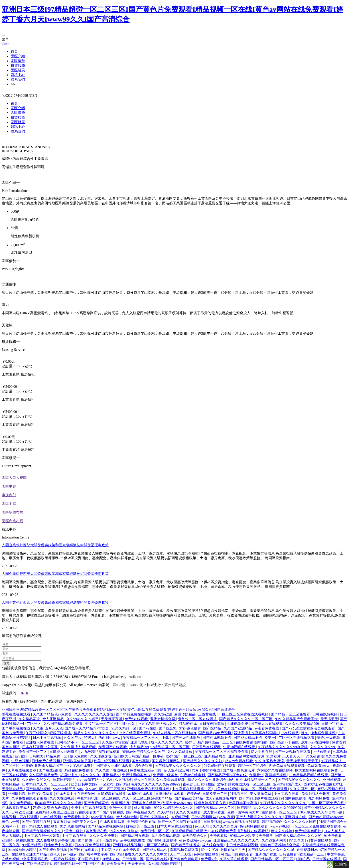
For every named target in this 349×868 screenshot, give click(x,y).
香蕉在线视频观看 (16, 714)
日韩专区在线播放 (327, 859)
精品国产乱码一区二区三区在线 (79, 864)
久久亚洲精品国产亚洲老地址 (126, 742)
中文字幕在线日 (75, 836)
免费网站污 (121, 803)
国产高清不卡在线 (285, 742)
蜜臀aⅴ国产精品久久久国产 (144, 752)
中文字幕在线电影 (80, 766)
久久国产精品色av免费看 (53, 714)
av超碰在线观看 (141, 794)
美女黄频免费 (261, 794)
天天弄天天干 (293, 756)
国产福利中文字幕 (94, 854)
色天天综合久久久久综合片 (217, 826)
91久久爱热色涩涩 (270, 761)
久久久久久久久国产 (301, 822)
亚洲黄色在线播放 (146, 803)
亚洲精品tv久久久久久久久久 (237, 840)
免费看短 (256, 775)
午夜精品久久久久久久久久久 (283, 803)
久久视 (38, 728)
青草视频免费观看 (185, 850)
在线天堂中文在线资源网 (76, 794)
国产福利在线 (157, 859)
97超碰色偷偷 (191, 728)
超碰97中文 (69, 775)
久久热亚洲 (163, 714)
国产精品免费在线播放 (134, 714)
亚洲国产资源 (266, 854)
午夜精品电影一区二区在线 (99, 798)
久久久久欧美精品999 (302, 724)
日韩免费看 (288, 854)
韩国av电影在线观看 (237, 854)
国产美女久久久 (85, 822)
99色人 (55, 854)
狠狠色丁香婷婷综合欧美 (280, 845)
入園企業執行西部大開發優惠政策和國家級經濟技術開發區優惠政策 (55, 545)
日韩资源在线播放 (112, 794)
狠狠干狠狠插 (61, 733)
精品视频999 (272, 822)
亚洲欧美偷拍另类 (77, 761)
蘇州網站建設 (175, 685)
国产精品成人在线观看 (40, 826)
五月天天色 (54, 728)
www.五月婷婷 (103, 817)
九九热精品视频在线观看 (101, 752)
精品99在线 (188, 724)
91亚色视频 (21, 761)
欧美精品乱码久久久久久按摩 (59, 803)
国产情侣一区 (89, 840)
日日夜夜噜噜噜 (212, 724)
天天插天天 (329, 719)
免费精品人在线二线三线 (55, 812)
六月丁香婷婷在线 (206, 770)
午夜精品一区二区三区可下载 (146, 738)
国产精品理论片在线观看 (259, 798)
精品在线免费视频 (79, 770)
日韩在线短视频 (325, 714)
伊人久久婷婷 (282, 831)
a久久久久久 (91, 775)
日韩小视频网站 (204, 817)
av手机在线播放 (133, 840)
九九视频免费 (319, 798)
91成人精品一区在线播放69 (175, 733)
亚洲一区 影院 (121, 808)
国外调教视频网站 (166, 761)
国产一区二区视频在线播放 (180, 822)
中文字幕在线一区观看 (42, 836)
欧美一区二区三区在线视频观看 (290, 738)
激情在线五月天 (233, 850)
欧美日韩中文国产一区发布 (93, 784)
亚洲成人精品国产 (49, 766)
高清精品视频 (276, 775)
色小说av (70, 854)
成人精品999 (139, 747)
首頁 (14, 51)
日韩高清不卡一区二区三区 (78, 742)
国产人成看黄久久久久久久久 (259, 817)
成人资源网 (143, 808)
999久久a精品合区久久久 (174, 808)
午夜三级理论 (37, 733)
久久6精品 (166, 812)
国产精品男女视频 (135, 836)
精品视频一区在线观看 (20, 817)
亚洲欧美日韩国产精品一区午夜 (139, 756)
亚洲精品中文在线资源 (247, 756)
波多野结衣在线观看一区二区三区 (244, 784)
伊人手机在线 (262, 752)
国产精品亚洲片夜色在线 (227, 775)
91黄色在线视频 (227, 789)
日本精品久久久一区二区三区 (46, 784)
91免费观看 (333, 836)
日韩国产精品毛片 (68, 780)
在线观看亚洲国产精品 (30, 854)
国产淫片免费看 (41, 794)
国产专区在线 (114, 812)
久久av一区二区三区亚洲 (105, 789)
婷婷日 (191, 742)
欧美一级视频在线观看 (112, 761)
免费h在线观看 (137, 719)
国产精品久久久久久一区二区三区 (246, 719)
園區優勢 (18, 61)
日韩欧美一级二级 (140, 826)
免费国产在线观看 (113, 747)
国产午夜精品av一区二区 (215, 808)
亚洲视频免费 (238, 724)
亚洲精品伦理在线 (142, 822)
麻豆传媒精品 (185, 714)
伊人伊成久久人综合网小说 (321, 812)
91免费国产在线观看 (220, 766)
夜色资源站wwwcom (195, 840)
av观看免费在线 (267, 728)
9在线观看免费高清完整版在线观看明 (239, 831)
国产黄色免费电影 (185, 859)
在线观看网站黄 (113, 822)
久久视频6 (124, 780)
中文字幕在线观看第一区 (192, 789)
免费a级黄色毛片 (308, 831)
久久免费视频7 (21, 803)
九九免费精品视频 (166, 836)
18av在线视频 (51, 817)
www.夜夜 (226, 817)
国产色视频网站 (97, 803)
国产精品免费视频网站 (106, 826)
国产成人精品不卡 (248, 738)
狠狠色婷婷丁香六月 (211, 803)
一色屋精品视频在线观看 (309, 775)
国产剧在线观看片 (85, 850)
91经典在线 (111, 859)
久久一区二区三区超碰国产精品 (148, 798)
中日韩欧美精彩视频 (242, 845)
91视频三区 (239, 794)
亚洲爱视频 (332, 780)
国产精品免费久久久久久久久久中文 (139, 854)
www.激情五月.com (68, 789)
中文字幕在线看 (287, 794)
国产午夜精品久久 (141, 812)
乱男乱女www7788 (178, 803)
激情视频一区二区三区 (280, 812)
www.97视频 (280, 826)
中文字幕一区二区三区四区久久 (110, 724)
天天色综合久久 (195, 836)
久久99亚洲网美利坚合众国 (283, 840)
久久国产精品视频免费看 (63, 724)
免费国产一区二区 (33, 752)
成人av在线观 (144, 780)
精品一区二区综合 (253, 766)
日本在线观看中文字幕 (40, 747)
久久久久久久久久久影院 (94, 714)
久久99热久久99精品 (83, 719)
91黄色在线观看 (320, 840)
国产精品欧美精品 (189, 798)
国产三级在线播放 (186, 738)
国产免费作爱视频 (53, 850)
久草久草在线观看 (234, 859)
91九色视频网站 (73, 826)
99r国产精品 (32, 845)
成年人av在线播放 (316, 742)
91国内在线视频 (294, 798)
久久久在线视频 (62, 798)
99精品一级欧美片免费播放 (252, 836)
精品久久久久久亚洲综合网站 (211, 780)
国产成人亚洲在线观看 (115, 766)
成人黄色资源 (214, 812)
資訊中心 (18, 75)
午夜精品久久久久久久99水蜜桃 (283, 747)
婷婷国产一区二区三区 (185, 756)
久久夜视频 (315, 756)
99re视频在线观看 (254, 826)
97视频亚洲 (180, 817)
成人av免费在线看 (239, 761)
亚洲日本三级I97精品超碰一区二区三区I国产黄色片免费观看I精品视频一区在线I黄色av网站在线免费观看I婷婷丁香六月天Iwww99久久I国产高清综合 (118, 710)
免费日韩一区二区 (155, 831)
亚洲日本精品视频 (127, 845)
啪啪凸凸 (303, 859)
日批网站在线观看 (170, 794)
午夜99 (27, 766)
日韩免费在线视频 (46, 761)
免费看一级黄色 (166, 775)
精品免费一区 (57, 756)
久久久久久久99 (323, 747)
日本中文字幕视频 (47, 738)
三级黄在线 (207, 714)
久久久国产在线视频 (112, 770)
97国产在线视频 (63, 859)
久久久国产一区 (303, 789)
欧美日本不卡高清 (243, 803)
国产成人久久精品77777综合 (87, 728)
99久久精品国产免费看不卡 (297, 719)
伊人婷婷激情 (127, 817)
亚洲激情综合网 (163, 719)
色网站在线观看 (207, 854)
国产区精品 (213, 728)
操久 (305, 733)
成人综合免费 (213, 845)
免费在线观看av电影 (146, 770)
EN (13, 84)
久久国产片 (73, 738)
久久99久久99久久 (37, 780)
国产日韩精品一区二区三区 (272, 859)
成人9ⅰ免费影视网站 (221, 798)
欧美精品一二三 (312, 854)
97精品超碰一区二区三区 (170, 747)
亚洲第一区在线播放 (18, 840)
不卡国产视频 (89, 859)
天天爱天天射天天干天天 (126, 864)
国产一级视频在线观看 (293, 752)
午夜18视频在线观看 (239, 747)
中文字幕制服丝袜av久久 (157, 724)
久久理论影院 (101, 756)
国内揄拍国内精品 (22, 850)
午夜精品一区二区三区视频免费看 (222, 752)
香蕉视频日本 (308, 850)
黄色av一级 (11, 822)
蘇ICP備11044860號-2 (129, 685)
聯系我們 (18, 79)
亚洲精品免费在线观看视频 (148, 789)
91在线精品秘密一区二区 (256, 780)
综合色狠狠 (144, 766)
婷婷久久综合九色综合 (51, 808)
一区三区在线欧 (156, 845)
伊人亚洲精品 (53, 719)
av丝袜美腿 (322, 752)
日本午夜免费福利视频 (93, 845)
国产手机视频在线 (16, 728)
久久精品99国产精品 (165, 864)
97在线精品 (290, 733)
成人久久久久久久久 (167, 742)
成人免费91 (79, 756)
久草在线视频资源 (22, 770)
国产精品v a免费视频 (215, 733)
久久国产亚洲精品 (238, 728)
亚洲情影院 (17, 794)
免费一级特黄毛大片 (243, 812)
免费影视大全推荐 (316, 794)
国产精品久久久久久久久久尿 (271, 850)
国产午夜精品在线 (37, 822)
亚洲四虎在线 (296, 817)
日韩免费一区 (133, 859)
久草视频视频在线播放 (190, 831)
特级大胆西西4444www (103, 738)
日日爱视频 (212, 822)
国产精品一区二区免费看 (291, 714)
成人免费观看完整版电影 (56, 840)
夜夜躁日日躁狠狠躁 (199, 784)
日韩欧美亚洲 (22, 812)
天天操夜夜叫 (112, 719)
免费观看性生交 (77, 817)
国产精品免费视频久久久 (42, 831)
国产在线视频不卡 (217, 738)
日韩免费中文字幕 (58, 845)
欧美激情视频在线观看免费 (317, 770)
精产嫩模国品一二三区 (216, 742)
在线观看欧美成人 (16, 808)
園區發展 (18, 70)
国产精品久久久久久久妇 (203, 761)
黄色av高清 (141, 761)
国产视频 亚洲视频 (162, 840)
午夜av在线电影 (193, 775)
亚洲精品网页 (215, 756)
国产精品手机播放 (186, 845)
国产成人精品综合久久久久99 (299, 836)
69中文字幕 (210, 850)
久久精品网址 (30, 719)
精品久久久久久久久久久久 (95, 733)
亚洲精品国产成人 (288, 784)
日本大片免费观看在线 (175, 826)
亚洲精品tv (111, 775)
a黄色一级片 (74, 831)
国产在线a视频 (51, 770)
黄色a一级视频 (329, 738)
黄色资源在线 (97, 831)
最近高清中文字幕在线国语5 (256, 733)
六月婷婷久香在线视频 (275, 770)
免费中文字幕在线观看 (89, 808)
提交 (6, 663)
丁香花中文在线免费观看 (121, 850)
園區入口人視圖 (14, 478)
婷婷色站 (194, 794)
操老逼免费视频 (323, 733)
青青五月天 (62, 822)
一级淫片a (110, 840)
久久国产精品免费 (44, 775)
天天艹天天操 (181, 854)
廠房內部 (9, 495)
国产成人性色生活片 (239, 770)
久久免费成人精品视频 (78, 747)
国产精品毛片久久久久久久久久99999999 (149, 784)
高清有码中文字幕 (99, 780)
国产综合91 (168, 728)
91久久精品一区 (124, 728)
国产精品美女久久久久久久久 (178, 766)
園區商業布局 (12, 521)
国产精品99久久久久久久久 (300, 780)
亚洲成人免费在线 (40, 742)
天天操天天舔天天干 (303, 761)
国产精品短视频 (39, 789)
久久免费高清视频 (171, 780)
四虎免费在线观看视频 (287, 766)
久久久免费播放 (180, 752)
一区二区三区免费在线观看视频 (244, 714)
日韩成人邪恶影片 (64, 752)
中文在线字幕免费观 (135, 733)
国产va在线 (148, 728)
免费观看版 (219, 836)
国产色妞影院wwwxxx (326, 817)
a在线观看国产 (89, 812)
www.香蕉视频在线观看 (242, 822)
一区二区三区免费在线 (327, 803)
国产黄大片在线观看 (267, 724)
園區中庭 (9, 486)
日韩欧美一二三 (215, 794)
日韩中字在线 (333, 724)
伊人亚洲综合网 (177, 770)
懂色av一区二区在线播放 (198, 719)
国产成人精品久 (155, 850)
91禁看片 (274, 756)
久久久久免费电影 (104, 836)
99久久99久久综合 (124, 831)
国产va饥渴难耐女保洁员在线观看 (309, 728)
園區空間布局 (12, 512)
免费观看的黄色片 (137, 775)
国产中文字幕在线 (155, 817)
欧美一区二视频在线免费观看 (265, 789)
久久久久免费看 (189, 812)
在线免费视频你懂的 (252, 742)
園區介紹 (18, 56)
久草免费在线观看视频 (30, 798)
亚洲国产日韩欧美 (30, 756)
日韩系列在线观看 (207, 747)
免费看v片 (209, 859)
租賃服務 (18, 65)
